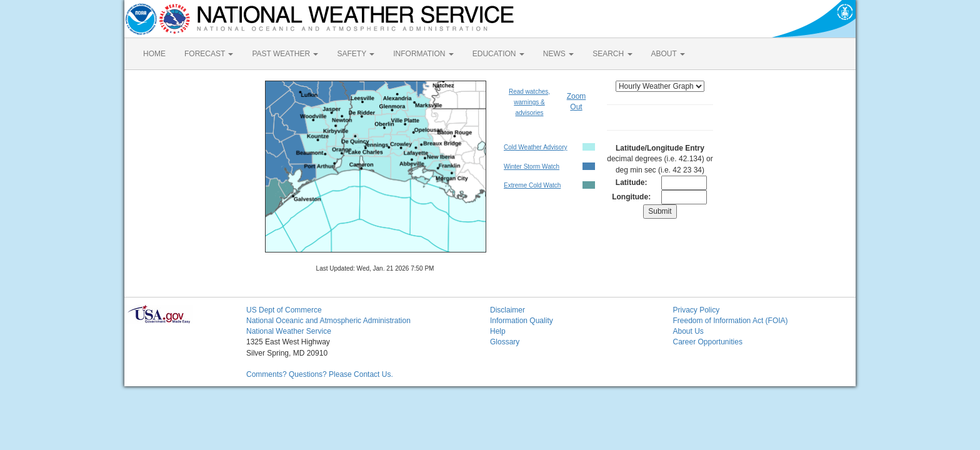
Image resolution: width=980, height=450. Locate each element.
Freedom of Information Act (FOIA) (731, 321)
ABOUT (668, 54)
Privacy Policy (697, 310)
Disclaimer (507, 310)
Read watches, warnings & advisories (529, 102)
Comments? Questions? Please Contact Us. (320, 374)
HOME (154, 54)
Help (498, 331)
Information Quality (522, 321)
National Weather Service (289, 331)
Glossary (505, 342)
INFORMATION (423, 54)
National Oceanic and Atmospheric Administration (328, 321)
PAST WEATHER (285, 54)
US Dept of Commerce (284, 310)
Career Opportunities (708, 342)
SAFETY (356, 54)
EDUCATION (498, 54)
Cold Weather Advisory (536, 147)
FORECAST (209, 54)
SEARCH (612, 54)
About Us (688, 331)
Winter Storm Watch (532, 167)
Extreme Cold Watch (532, 185)
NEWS (558, 54)
